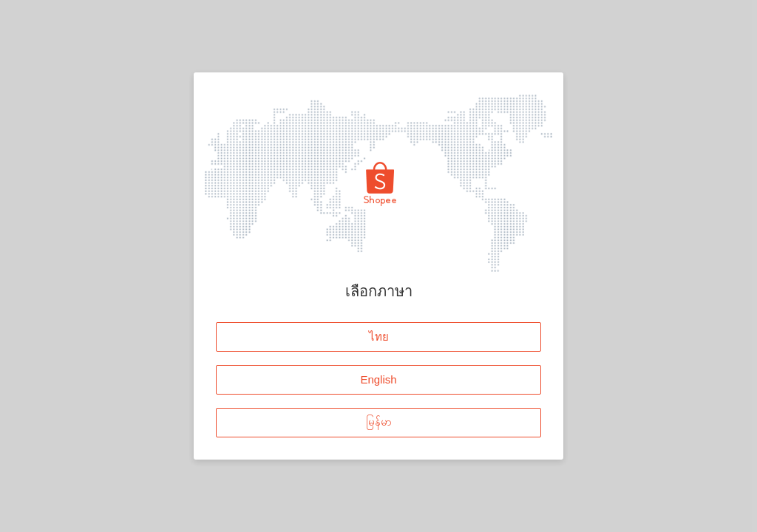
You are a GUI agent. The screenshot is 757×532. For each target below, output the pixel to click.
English (378, 379)
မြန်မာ (379, 422)
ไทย (379, 336)
